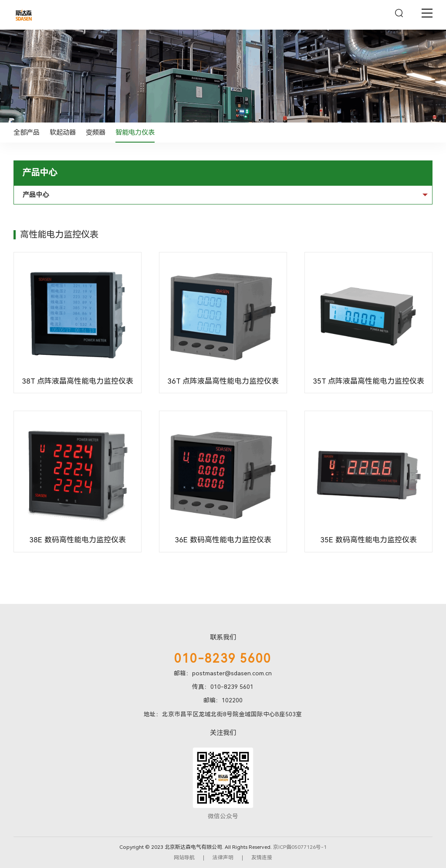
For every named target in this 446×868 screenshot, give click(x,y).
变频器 (96, 133)
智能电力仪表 (135, 133)
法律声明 (223, 858)
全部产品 (27, 133)
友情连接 (262, 858)
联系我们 (223, 637)
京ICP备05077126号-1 (300, 847)
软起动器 (63, 133)
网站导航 (184, 858)
